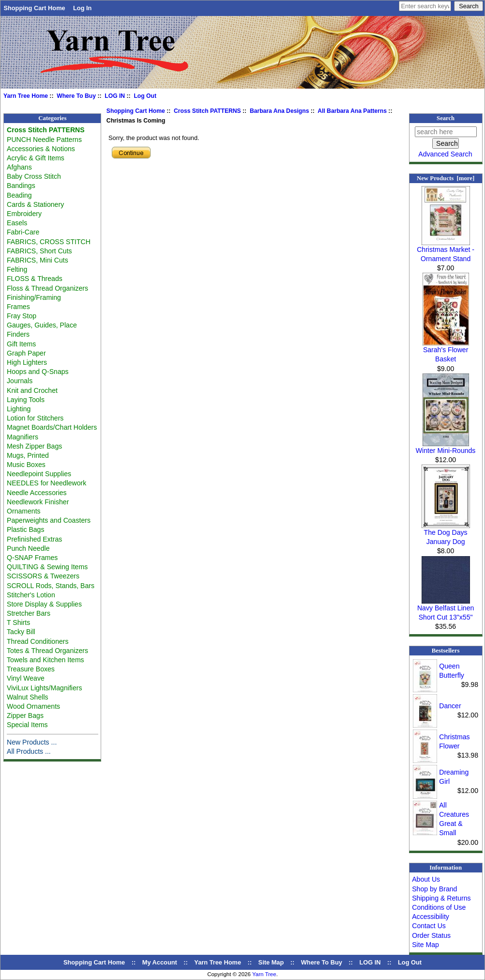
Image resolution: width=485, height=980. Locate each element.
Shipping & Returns (441, 898)
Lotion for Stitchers (35, 418)
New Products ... (32, 742)
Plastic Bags (25, 529)
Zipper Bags (25, 716)
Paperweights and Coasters (49, 520)
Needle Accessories (37, 493)
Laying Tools (26, 400)
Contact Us (429, 926)
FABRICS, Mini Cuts (38, 260)
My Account (160, 962)
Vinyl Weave (26, 678)
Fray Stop (22, 316)
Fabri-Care (23, 232)
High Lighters (27, 362)
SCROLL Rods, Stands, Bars (51, 586)
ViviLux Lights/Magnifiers (44, 688)
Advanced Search (445, 154)
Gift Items (21, 344)
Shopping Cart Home (34, 8)
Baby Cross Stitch (34, 176)
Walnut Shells (28, 697)
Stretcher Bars (29, 613)
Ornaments (24, 511)
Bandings (21, 186)
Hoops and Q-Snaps (38, 372)
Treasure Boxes (31, 669)
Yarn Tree (264, 974)
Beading (19, 195)
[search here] (446, 132)
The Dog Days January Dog (446, 534)
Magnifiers (23, 437)
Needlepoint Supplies (39, 474)
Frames (18, 307)
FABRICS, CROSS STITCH (49, 242)
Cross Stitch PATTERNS (207, 111)
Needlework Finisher (38, 502)
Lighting (19, 409)
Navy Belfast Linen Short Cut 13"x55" (446, 609)
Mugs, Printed (28, 455)
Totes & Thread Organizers (47, 651)
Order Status (431, 935)
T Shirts (18, 622)
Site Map (425, 945)
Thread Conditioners (38, 641)
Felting (17, 269)
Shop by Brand (434, 889)
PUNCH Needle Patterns (44, 140)
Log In (82, 8)
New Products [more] (446, 178)
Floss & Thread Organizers (47, 288)
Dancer (450, 706)
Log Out (145, 96)
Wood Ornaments (33, 706)
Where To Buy (76, 96)
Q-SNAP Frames (32, 558)
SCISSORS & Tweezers (43, 576)
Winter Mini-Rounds (446, 447)
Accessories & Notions (41, 149)
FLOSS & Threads (35, 279)
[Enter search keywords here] (425, 6)
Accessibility (431, 917)
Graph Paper (26, 353)
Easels (17, 223)
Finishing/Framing (34, 297)
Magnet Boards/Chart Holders (52, 427)
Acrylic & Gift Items (36, 158)
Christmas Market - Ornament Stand (446, 251)
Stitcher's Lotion (31, 595)
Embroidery (24, 214)
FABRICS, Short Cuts (39, 251)
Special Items (27, 725)
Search (446, 118)
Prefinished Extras (34, 539)
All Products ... (29, 751)
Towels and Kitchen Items (45, 660)
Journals (20, 381)
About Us (426, 879)
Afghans (19, 167)
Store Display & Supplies (44, 604)
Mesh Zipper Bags (34, 446)
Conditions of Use (439, 907)
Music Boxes (26, 465)
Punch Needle (28, 548)
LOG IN (115, 96)
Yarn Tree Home (26, 96)
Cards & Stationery (35, 204)
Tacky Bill (21, 632)
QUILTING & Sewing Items (47, 567)
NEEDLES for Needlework (46, 483)
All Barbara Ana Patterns (352, 111)
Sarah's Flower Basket (446, 351)
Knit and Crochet (32, 390)
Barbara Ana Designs (280, 111)
